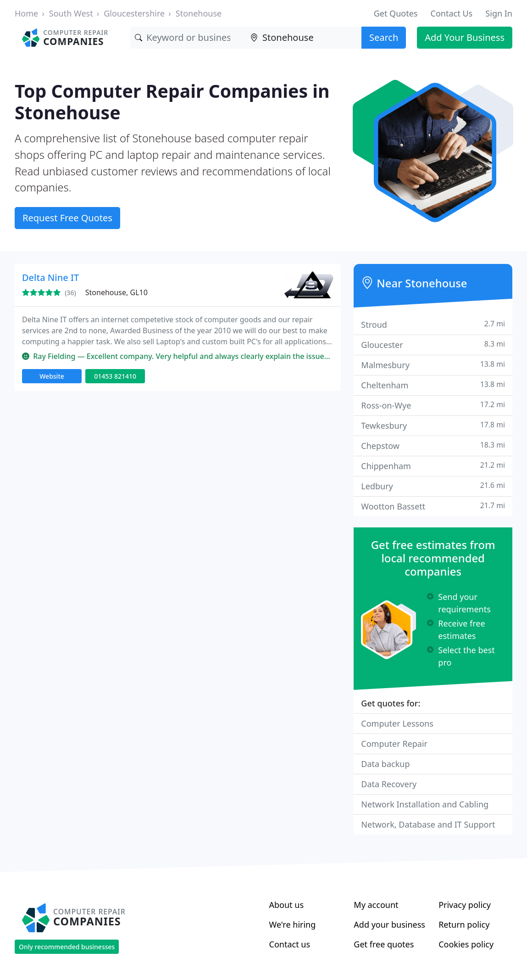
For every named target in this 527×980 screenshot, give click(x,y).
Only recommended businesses (67, 947)
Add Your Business (465, 37)
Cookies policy (466, 944)
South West (71, 13)
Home (26, 13)
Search (384, 37)
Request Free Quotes (67, 218)
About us (287, 905)
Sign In (499, 13)
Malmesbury (433, 365)
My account (376, 905)
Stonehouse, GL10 (116, 292)
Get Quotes (396, 13)
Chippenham (433, 466)
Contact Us (452, 13)
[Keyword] (188, 38)
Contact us (290, 944)
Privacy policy (465, 905)
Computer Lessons (397, 723)
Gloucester (433, 344)
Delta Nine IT (50, 277)
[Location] (304, 38)
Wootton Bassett (433, 506)
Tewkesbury (433, 425)
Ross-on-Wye (433, 405)
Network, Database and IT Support (428, 824)
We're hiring (293, 924)
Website (52, 376)
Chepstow (433, 445)
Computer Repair (394, 744)
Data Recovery (389, 784)
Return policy (464, 924)
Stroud (433, 324)
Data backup (385, 764)
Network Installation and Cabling (425, 804)
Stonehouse (199, 13)
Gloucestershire (134, 13)
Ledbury (433, 486)
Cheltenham (433, 385)
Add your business (389, 924)
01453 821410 (115, 376)
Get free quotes (384, 944)
